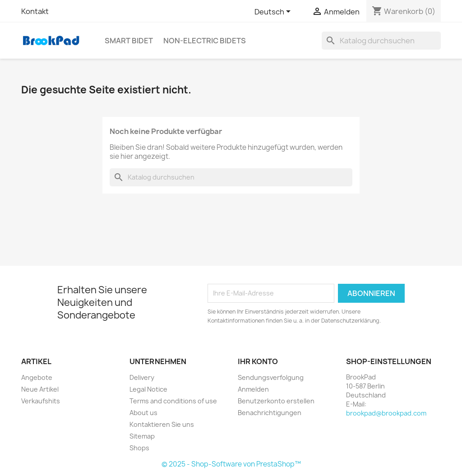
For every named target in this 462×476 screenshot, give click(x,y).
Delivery (142, 377)
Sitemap (142, 436)
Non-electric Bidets (205, 41)
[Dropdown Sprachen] (274, 12)
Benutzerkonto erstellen (276, 401)
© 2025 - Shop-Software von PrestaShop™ (231, 464)
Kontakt (35, 11)
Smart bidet (129, 41)
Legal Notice (148, 389)
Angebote (37, 377)
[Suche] (381, 41)
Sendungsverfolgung (271, 377)
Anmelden (253, 389)
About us (143, 413)
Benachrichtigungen (270, 413)
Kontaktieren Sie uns (162, 424)
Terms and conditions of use (173, 401)
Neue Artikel (40, 389)
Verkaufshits (41, 401)
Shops (139, 448)
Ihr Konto (258, 361)
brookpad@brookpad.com (386, 413)
